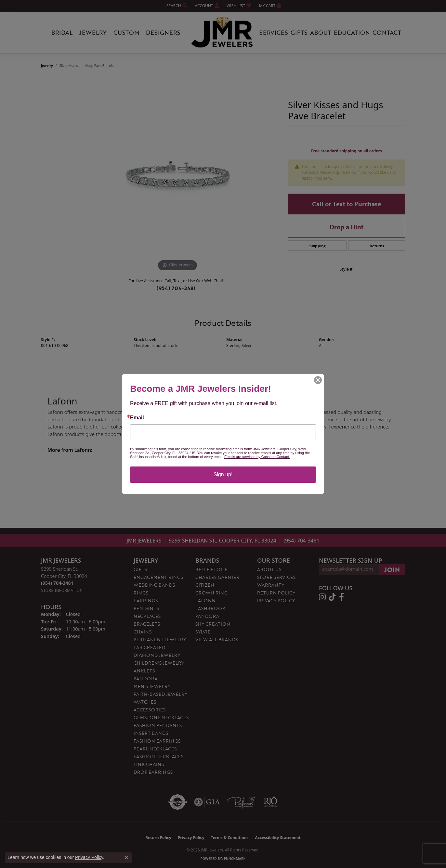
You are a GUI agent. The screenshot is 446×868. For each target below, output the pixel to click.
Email (137, 418)
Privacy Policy (89, 857)
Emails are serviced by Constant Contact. (257, 457)
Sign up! (223, 474)
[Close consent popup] (126, 858)
